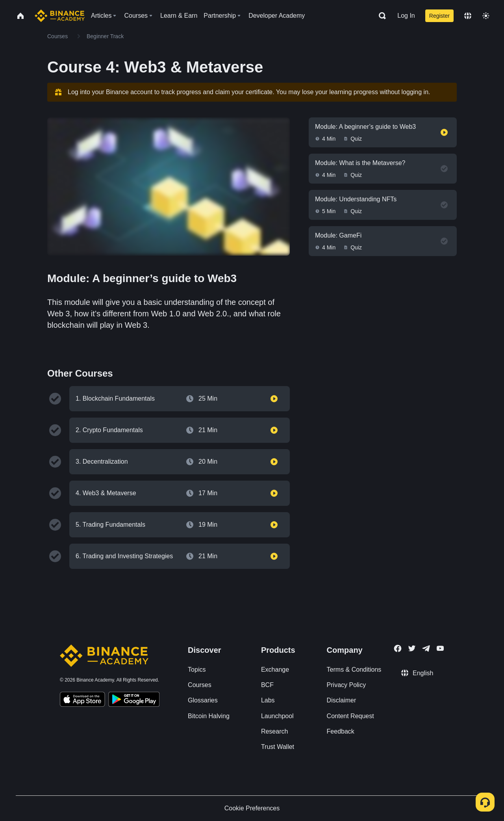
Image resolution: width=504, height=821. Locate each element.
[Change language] (468, 16)
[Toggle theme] (486, 16)
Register (439, 16)
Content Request (350, 716)
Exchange (275, 670)
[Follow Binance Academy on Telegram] (426, 648)
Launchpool (277, 716)
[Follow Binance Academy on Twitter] (412, 648)
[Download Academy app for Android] (134, 700)
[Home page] (60, 16)
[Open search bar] (380, 16)
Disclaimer (342, 700)
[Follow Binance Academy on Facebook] (398, 648)
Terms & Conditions (354, 670)
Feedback (341, 731)
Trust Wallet (278, 747)
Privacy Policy (346, 685)
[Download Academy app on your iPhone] (82, 700)
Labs (268, 700)
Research (274, 731)
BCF (267, 685)
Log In (406, 16)
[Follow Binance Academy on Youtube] (440, 648)
